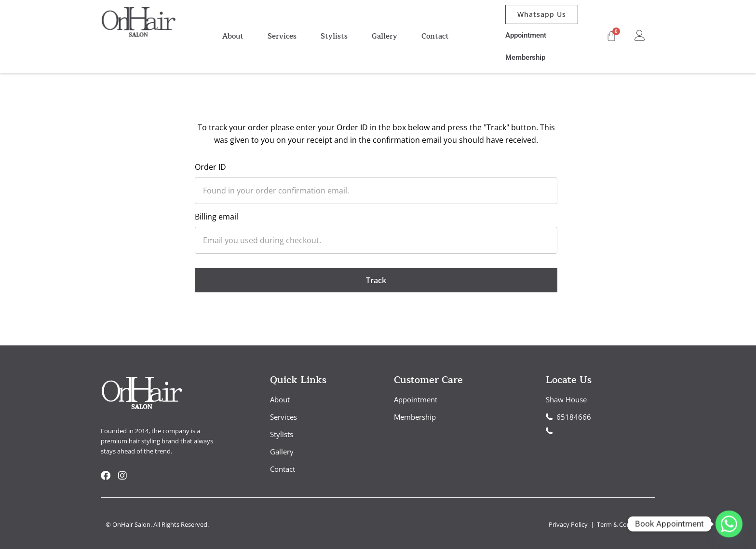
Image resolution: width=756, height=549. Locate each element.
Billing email (216, 217)
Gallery (385, 36)
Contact (435, 36)
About (233, 36)
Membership (525, 57)
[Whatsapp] (729, 524)
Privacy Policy (569, 524)
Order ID (210, 167)
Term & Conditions (624, 524)
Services (282, 36)
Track (376, 280)
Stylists (334, 36)
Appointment (526, 35)
